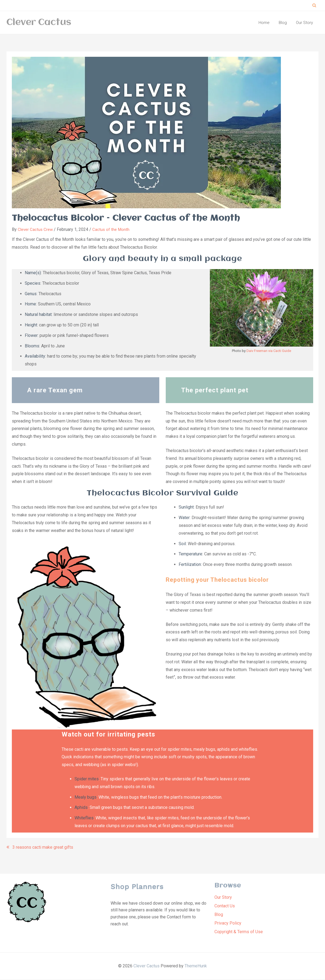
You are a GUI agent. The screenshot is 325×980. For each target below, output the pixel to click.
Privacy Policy (228, 924)
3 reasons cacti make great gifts (43, 848)
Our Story (223, 898)
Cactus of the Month (113, 230)
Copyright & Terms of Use (239, 932)
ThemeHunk (196, 966)
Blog (219, 915)
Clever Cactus (39, 23)
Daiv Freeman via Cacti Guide (269, 352)
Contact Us (225, 906)
